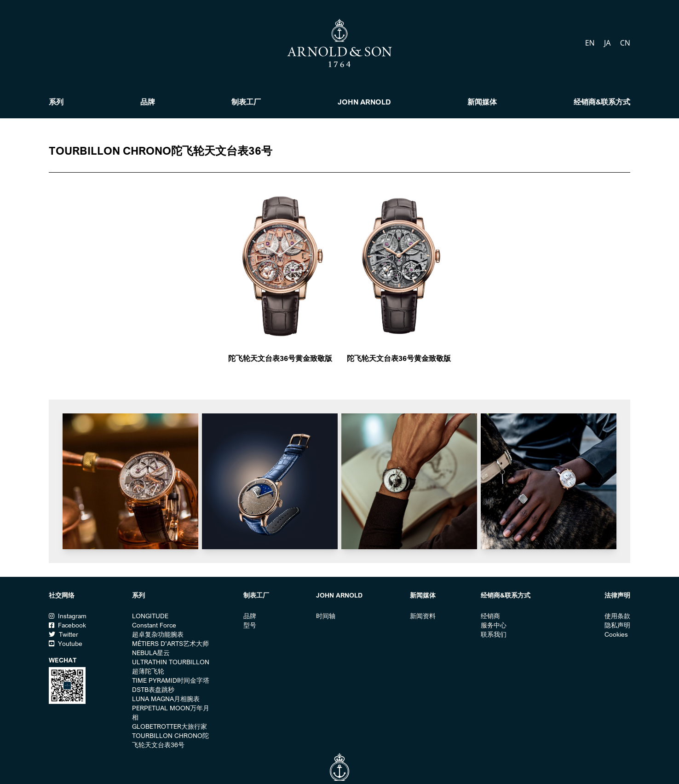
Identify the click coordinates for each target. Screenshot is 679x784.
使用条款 (617, 616)
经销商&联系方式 (602, 102)
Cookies (616, 634)
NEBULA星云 (151, 653)
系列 (56, 102)
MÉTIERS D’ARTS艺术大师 (170, 644)
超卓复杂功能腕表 (158, 634)
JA (608, 43)
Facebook (67, 625)
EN (591, 43)
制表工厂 (246, 102)
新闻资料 (423, 616)
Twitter (63, 634)
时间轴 (326, 616)
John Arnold (364, 102)
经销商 (490, 616)
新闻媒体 (482, 102)
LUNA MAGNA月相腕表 (166, 699)
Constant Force (154, 625)
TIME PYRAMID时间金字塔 (171, 680)
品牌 (148, 102)
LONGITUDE (150, 616)
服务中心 (494, 625)
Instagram (68, 616)
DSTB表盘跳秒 (153, 690)
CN (625, 43)
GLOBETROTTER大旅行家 (170, 726)
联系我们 (494, 634)
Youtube (66, 644)
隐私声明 (617, 625)
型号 (250, 625)
